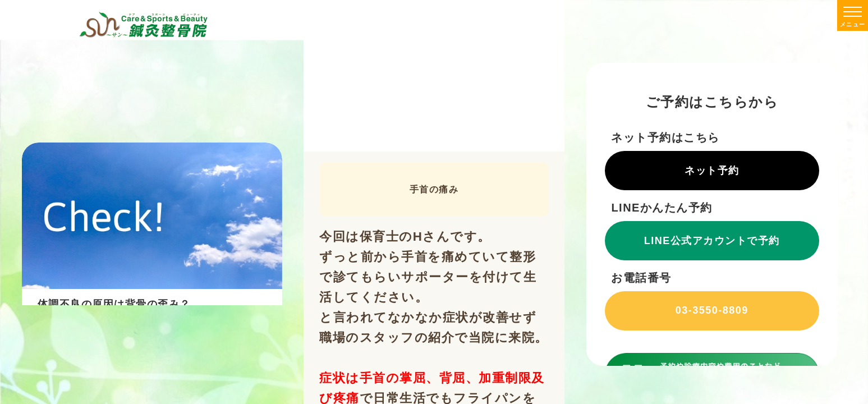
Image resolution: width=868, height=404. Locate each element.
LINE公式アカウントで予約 (712, 241)
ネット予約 (712, 171)
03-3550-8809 (711, 310)
